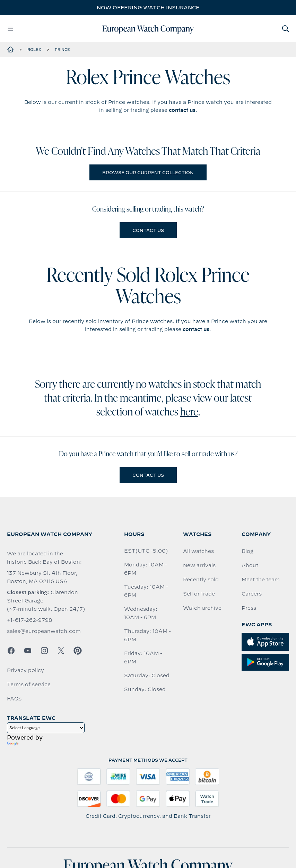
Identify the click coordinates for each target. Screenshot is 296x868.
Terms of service (29, 684)
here (189, 413)
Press (249, 608)
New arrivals (199, 565)
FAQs (14, 699)
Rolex (34, 50)
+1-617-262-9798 (29, 620)
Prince (62, 50)
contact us (182, 110)
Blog (247, 551)
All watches (198, 551)
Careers (252, 594)
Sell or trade (199, 594)
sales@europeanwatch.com (44, 631)
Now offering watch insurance (148, 8)
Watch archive (202, 608)
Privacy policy (25, 670)
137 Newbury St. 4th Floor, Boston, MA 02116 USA (42, 577)
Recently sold (201, 580)
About (250, 565)
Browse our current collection (148, 172)
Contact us (148, 230)
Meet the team (261, 580)
